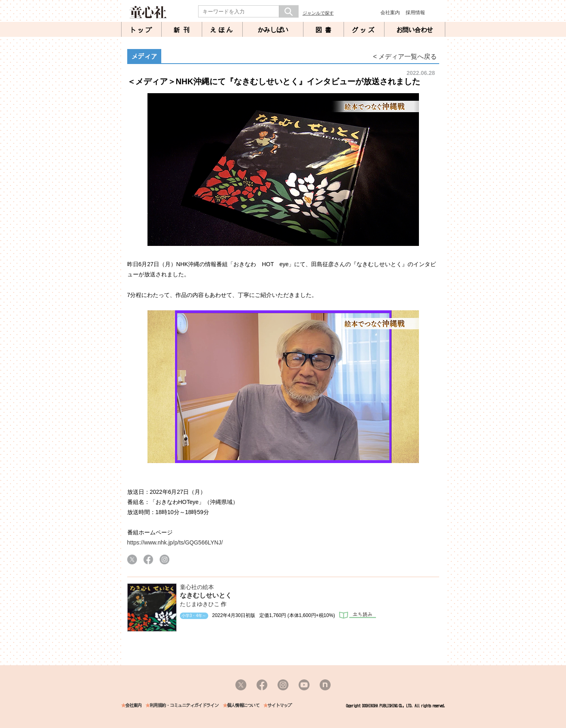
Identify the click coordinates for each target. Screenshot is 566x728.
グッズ (364, 30)
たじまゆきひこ (200, 604)
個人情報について (243, 706)
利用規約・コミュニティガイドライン (184, 706)
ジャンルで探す (318, 13)
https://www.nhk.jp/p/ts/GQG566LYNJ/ (175, 542)
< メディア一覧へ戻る (405, 57)
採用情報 (415, 13)
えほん (222, 30)
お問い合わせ (414, 30)
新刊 (183, 30)
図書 (325, 30)
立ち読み (358, 615)
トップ (141, 30)
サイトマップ (280, 706)
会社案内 (390, 13)
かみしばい (273, 30)
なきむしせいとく (206, 595)
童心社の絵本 (197, 587)
